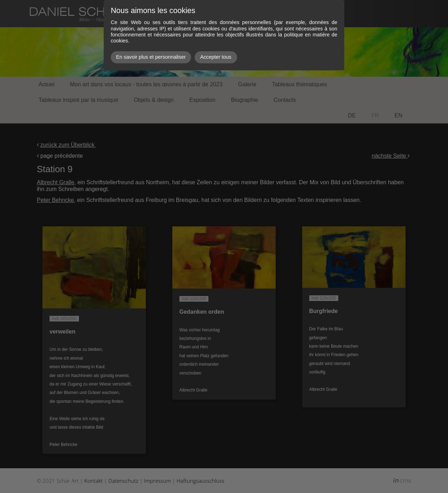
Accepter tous (216, 57)
